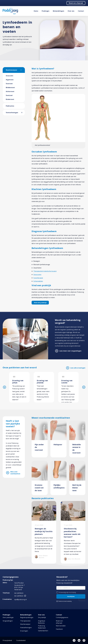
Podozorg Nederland (42, 627)
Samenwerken (43, 631)
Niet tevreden (61, 626)
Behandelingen (59, 11)
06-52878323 (19, 593)
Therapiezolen (25, 621)
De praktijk (42, 617)
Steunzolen (37, 275)
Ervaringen (24, 631)
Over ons (71, 11)
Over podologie (8, 617)
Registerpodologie (27, 617)
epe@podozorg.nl (21, 599)
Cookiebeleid (21, 640)
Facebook (59, 629)
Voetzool (9, 95)
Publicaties (10, 106)
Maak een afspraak (76, 3)
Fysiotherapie (38, 278)
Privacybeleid (7, 640)
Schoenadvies (38, 281)
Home (36, 11)
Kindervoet (10, 99)
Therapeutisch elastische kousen (45, 271)
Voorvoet (9, 84)
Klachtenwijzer (11, 70)
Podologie (46, 11)
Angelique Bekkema (42, 622)
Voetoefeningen (12, 113)
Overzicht (10, 76)
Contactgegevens (62, 617)
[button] (23, 70)
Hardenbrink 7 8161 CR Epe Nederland (19, 587)
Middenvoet (10, 88)
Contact (81, 11)
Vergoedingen (8, 621)
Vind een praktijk (40, 303)
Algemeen (10, 80)
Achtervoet (10, 91)
